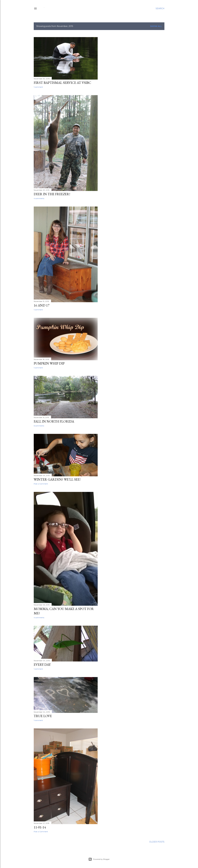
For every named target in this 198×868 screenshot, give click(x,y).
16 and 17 (42, 305)
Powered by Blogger (99, 859)
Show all (156, 26)
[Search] (160, 8)
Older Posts (157, 842)
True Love (43, 716)
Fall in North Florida (54, 421)
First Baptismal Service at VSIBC (62, 83)
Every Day (42, 665)
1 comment (38, 87)
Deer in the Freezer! (52, 194)
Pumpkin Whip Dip (49, 363)
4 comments (39, 198)
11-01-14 (40, 827)
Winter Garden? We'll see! (57, 479)
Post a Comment (41, 484)
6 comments (39, 426)
